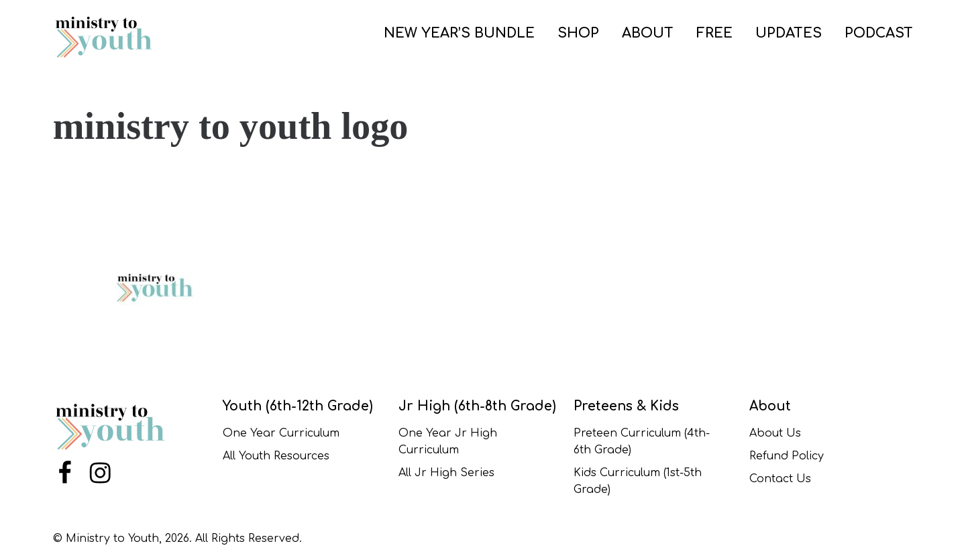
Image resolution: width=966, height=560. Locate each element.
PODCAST (879, 33)
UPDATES (789, 33)
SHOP (578, 33)
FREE (714, 33)
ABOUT (648, 33)
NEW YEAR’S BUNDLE (459, 33)
